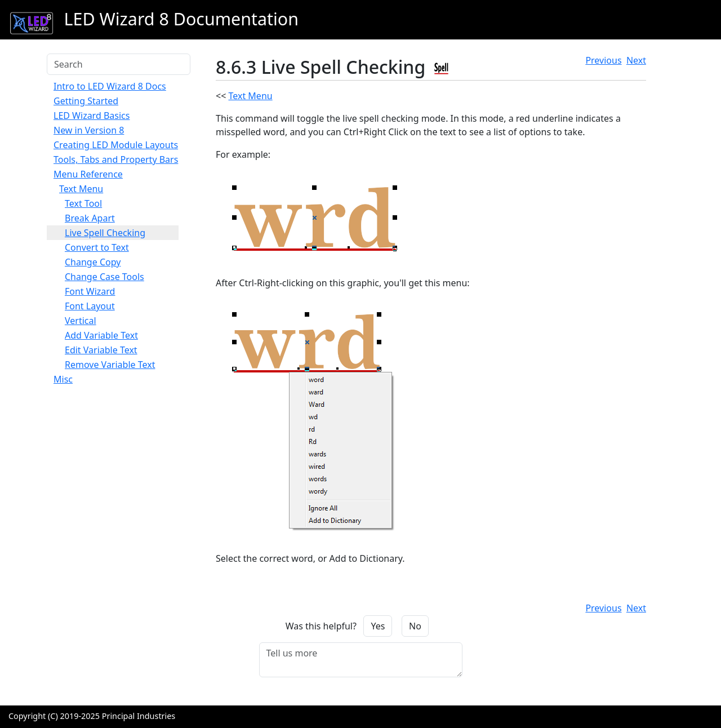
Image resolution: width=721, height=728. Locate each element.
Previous (603, 60)
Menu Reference (88, 174)
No (415, 626)
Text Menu (81, 189)
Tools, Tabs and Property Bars (116, 159)
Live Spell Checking (105, 233)
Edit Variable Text (101, 350)
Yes (378, 626)
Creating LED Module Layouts (116, 145)
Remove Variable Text (110, 365)
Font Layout (90, 306)
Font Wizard (90, 291)
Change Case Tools (104, 277)
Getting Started (86, 101)
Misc (63, 379)
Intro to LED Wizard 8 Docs (110, 86)
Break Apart (90, 218)
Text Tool (83, 203)
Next (636, 60)
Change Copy (93, 262)
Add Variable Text (101, 335)
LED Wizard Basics (92, 116)
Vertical (81, 321)
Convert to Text (97, 247)
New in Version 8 (89, 130)
